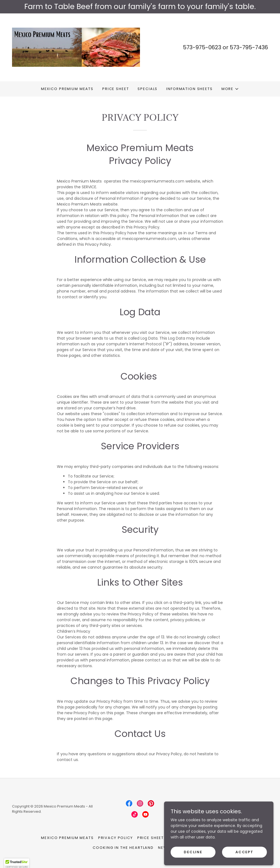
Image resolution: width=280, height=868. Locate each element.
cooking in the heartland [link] (123, 848)
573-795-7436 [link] (249, 47)
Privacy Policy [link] (116, 838)
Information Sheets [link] (189, 89)
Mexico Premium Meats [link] (67, 89)
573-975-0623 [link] (202, 47)
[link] (76, 47)
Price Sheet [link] (116, 89)
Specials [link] (148, 89)
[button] (230, 89)
